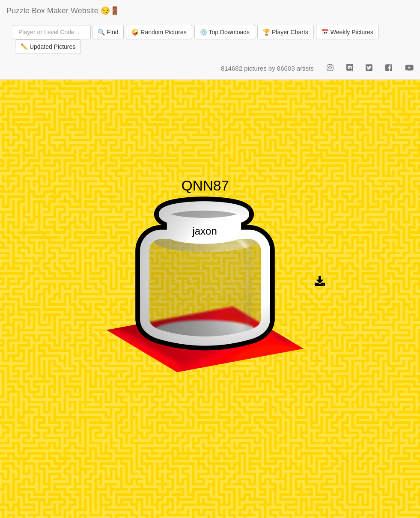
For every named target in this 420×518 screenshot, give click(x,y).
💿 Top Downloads (225, 32)
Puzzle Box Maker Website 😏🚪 (63, 11)
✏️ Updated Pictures (48, 47)
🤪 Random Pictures (159, 32)
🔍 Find (108, 32)
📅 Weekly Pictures (347, 32)
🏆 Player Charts (286, 32)
